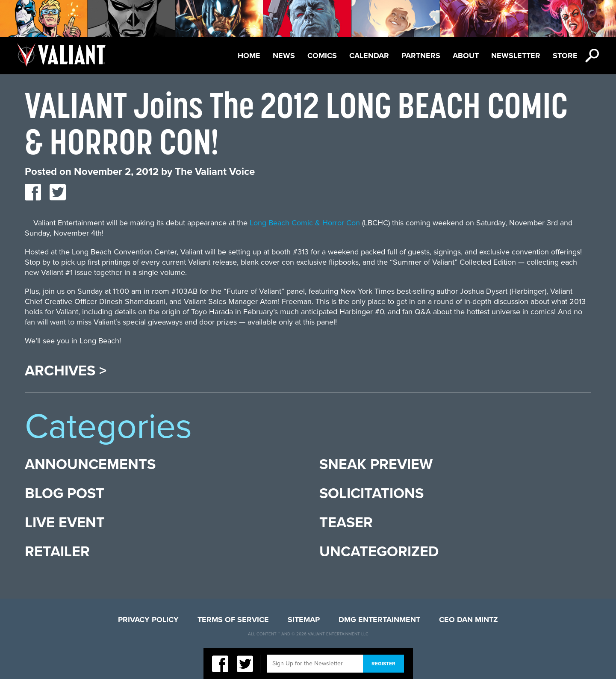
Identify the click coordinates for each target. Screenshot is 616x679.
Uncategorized (379, 552)
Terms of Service (233, 620)
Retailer (57, 552)
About (466, 56)
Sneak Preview (376, 465)
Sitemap (304, 620)
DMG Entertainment (379, 620)
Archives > (66, 371)
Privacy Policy (148, 620)
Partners (421, 56)
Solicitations (371, 494)
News (284, 56)
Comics (322, 56)
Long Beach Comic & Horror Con (305, 223)
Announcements (90, 465)
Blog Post (65, 494)
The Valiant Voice (215, 172)
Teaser (346, 523)
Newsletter (516, 56)
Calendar (369, 56)
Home (249, 56)
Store (565, 56)
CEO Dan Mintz (469, 620)
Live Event (65, 523)
